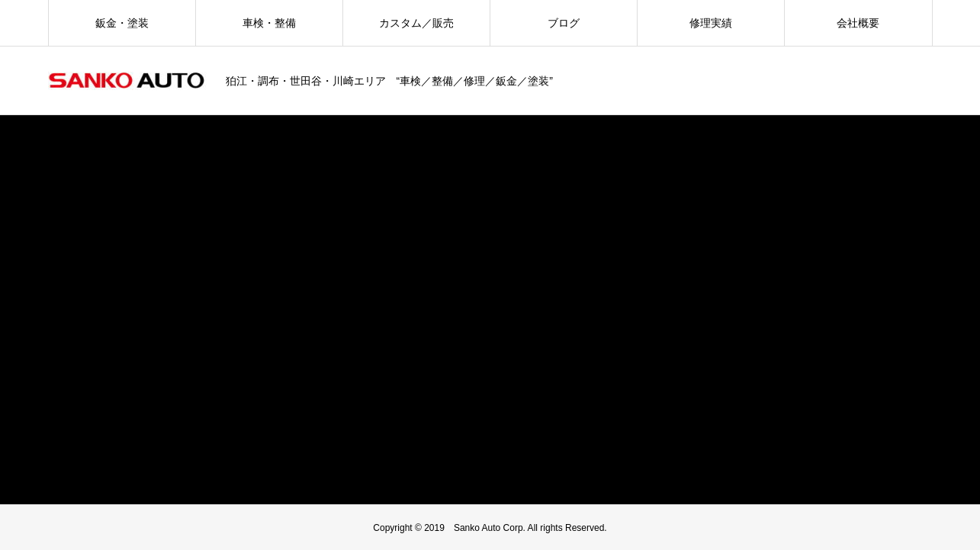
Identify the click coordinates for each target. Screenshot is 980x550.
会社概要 (858, 23)
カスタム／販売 (416, 23)
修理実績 (711, 23)
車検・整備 (269, 23)
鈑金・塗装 (122, 23)
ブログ (564, 23)
